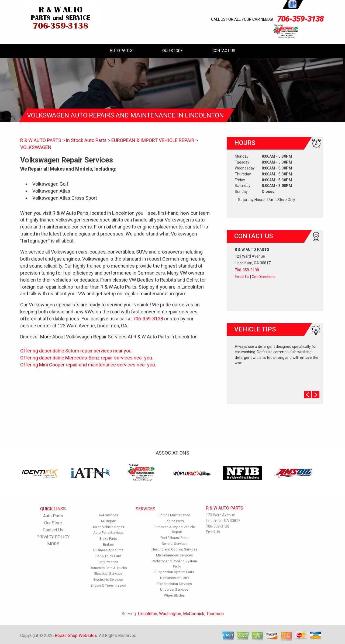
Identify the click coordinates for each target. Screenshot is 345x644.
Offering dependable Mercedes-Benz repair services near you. (87, 358)
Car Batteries (108, 562)
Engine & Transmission (108, 585)
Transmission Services (174, 584)
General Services (174, 544)
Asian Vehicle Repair (108, 527)
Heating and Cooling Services (174, 549)
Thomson (215, 614)
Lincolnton (147, 614)
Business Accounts (108, 550)
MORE (53, 544)
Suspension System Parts (174, 572)
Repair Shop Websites (76, 636)
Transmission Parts (174, 578)
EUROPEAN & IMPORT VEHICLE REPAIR (153, 140)
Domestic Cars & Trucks (108, 568)
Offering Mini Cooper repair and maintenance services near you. (88, 365)
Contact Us (224, 51)
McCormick (194, 614)
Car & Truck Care (108, 556)
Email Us (242, 277)
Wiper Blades (174, 595)
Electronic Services (108, 579)
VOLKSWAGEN (36, 147)
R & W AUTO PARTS (41, 140)
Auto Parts (121, 51)
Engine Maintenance (174, 515)
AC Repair (108, 521)
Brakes (108, 544)
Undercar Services (174, 589)
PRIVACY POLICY (53, 537)
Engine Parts (174, 521)
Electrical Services (108, 574)
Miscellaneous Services (174, 555)
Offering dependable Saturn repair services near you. (76, 351)
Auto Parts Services (108, 533)
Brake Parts (108, 539)
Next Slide (316, 395)
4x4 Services (108, 515)
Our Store (172, 51)
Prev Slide (308, 395)
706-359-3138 (300, 19)
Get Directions (264, 277)
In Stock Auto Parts (86, 140)
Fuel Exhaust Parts (174, 538)
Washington (170, 614)
